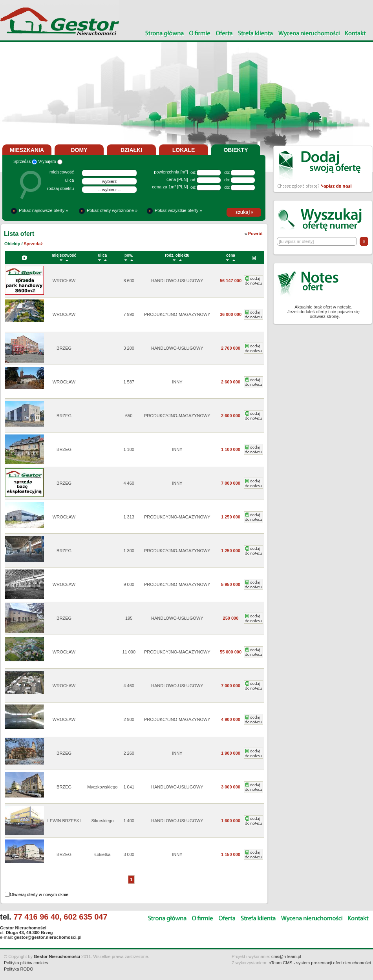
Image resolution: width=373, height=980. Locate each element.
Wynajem (50, 161)
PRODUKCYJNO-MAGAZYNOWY (177, 314)
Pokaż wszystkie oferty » (178, 210)
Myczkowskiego (102, 787)
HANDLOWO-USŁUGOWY (177, 281)
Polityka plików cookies (26, 963)
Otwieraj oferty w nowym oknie (39, 894)
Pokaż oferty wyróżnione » (112, 210)
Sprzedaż (25, 161)
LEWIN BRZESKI (64, 821)
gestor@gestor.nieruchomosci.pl (48, 937)
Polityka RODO (19, 969)
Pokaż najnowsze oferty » (43, 210)
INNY (177, 382)
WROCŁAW (64, 281)
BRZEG (64, 348)
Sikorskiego (102, 821)
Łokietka (102, 854)
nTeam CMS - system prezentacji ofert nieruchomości (320, 963)
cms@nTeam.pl (286, 956)
